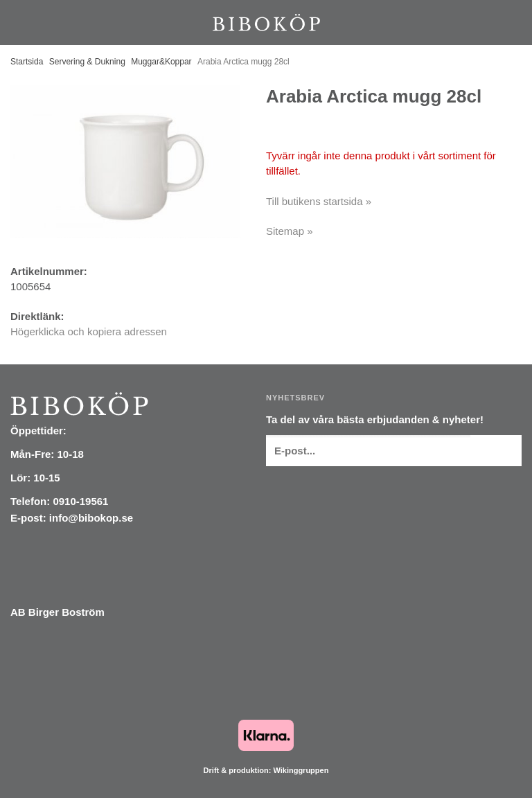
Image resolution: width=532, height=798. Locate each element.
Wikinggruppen (301, 770)
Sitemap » (290, 231)
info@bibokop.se (91, 518)
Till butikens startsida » (319, 201)
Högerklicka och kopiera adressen (89, 331)
